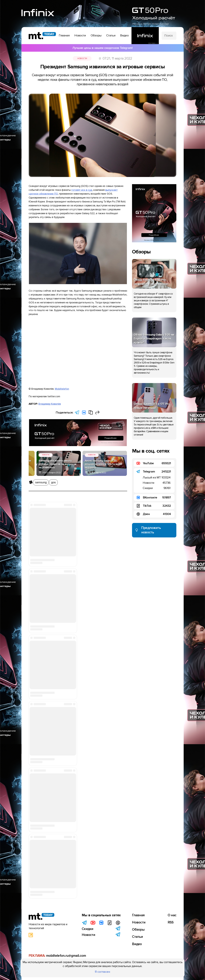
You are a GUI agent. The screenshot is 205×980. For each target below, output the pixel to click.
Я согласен (102, 972)
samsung (41, 482)
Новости (82, 58)
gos (53, 482)
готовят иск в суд (82, 190)
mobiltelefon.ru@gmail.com (66, 956)
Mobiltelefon (62, 389)
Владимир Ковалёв (50, 404)
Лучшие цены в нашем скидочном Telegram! (102, 48)
